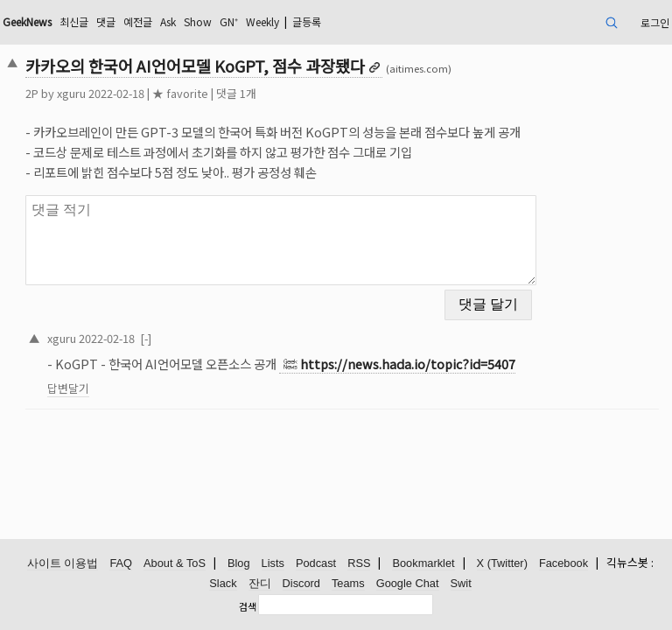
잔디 (260, 583)
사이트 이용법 (63, 563)
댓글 (106, 21)
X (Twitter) (502, 563)
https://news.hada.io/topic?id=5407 (408, 364)
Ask (168, 21)
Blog (239, 563)
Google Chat (408, 583)
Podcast (316, 563)
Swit (461, 583)
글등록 (307, 21)
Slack (223, 583)
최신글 (74, 21)
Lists (273, 563)
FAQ (121, 563)
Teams (348, 583)
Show (198, 21)
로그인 (655, 22)
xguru (71, 93)
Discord (301, 583)
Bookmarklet (423, 563)
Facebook (563, 563)
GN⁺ (229, 21)
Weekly (262, 21)
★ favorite (180, 93)
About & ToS (175, 563)
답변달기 (68, 388)
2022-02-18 (107, 338)
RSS (359, 563)
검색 (248, 606)
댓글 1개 (236, 93)
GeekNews (27, 21)
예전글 (138, 21)
